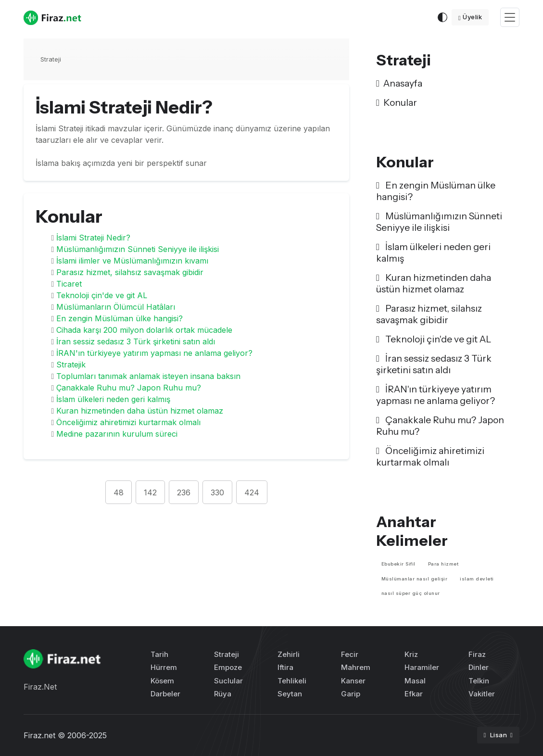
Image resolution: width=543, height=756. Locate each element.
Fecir (350, 654)
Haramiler (422, 667)
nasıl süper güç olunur (411, 593)
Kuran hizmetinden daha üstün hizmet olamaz (140, 411)
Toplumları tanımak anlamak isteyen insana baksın (148, 376)
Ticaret (69, 284)
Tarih (159, 654)
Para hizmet (443, 564)
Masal (415, 681)
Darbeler (165, 694)
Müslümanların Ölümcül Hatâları (116, 307)
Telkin (479, 681)
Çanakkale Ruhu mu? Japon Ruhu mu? (129, 388)
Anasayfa (399, 83)
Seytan (290, 694)
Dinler (479, 667)
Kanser (353, 681)
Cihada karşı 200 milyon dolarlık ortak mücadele (144, 330)
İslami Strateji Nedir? (93, 238)
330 (217, 492)
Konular (397, 102)
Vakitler (482, 694)
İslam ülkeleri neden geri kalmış (113, 399)
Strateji (51, 59)
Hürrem (164, 667)
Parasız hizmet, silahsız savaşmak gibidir (130, 272)
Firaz (477, 654)
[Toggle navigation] (510, 18)
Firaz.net (39, 735)
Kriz (411, 654)
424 (252, 492)
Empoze (228, 667)
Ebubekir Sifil (398, 564)
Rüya (223, 694)
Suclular (228, 681)
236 (184, 492)
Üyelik (470, 17)
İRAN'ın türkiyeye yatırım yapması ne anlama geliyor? (154, 353)
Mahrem (356, 667)
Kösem (162, 681)
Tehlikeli (292, 681)
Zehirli (289, 654)
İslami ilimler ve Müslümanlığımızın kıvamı (132, 261)
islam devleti (477, 579)
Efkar (414, 694)
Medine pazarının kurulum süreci (117, 434)
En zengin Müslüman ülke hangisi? (120, 318)
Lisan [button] (496, 735)
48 (119, 492)
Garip (351, 694)
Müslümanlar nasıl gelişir (415, 579)
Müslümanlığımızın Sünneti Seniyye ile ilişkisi (138, 249)
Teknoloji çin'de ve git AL (102, 295)
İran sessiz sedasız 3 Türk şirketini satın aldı (136, 341)
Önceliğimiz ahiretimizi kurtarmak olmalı (128, 422)
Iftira (285, 667)
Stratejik (71, 365)
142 (150, 492)
